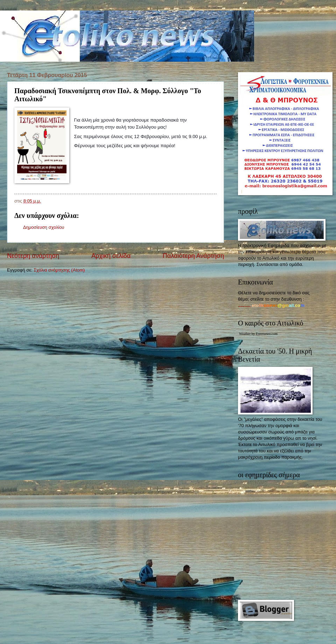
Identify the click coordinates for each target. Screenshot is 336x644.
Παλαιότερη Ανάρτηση (193, 256)
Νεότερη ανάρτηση (33, 256)
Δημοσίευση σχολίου (44, 227)
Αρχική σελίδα (111, 256)
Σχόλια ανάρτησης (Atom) (59, 270)
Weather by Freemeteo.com (258, 334)
